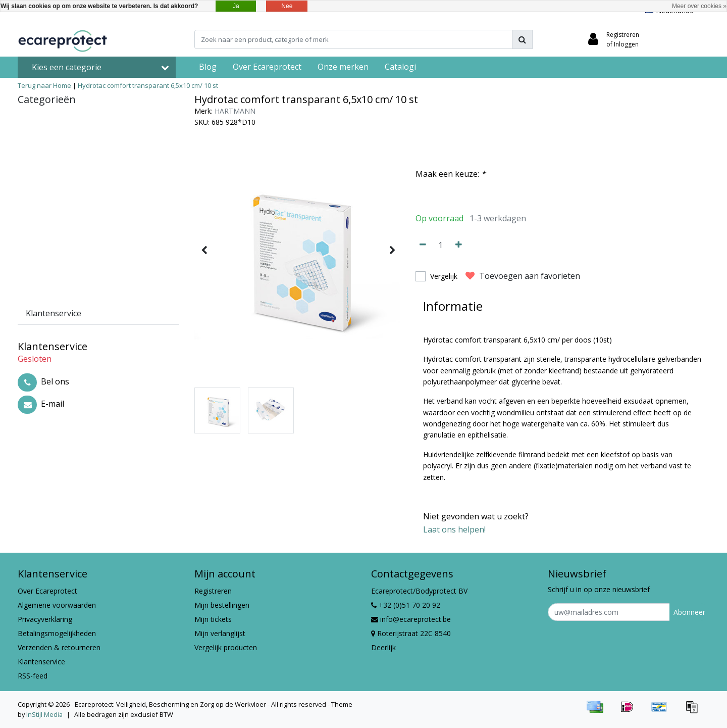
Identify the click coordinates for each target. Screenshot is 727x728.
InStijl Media (44, 714)
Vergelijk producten (226, 647)
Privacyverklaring (45, 619)
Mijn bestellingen (222, 605)
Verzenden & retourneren (59, 647)
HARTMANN (235, 111)
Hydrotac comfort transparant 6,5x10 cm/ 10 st (148, 85)
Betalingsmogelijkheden (57, 633)
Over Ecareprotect (47, 591)
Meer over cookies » (699, 6)
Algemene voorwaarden (57, 605)
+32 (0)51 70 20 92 (406, 605)
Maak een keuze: (451, 174)
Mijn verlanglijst (220, 633)
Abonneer (689, 612)
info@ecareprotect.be (411, 619)
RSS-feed (33, 676)
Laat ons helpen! (454, 529)
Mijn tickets (213, 619)
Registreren (213, 591)
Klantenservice (41, 662)
